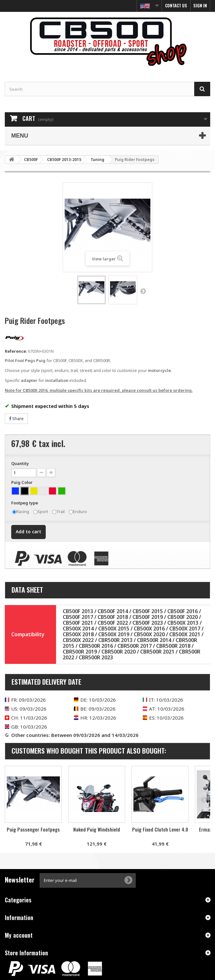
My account (19, 935)
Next (143, 291)
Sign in (200, 5)
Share (16, 418)
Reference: (16, 351)
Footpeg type (25, 503)
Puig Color (22, 482)
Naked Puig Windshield (97, 829)
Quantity (20, 463)
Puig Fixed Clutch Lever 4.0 (160, 829)
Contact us (176, 5)
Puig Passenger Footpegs (33, 829)
